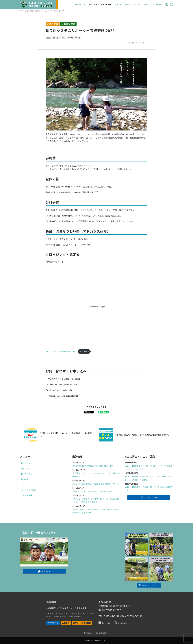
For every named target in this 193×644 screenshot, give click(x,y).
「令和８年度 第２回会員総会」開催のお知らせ (92, 491)
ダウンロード (84, 352)
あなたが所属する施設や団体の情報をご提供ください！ (96, 484)
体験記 (128, 4)
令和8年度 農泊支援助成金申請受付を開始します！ (94, 466)
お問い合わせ (53, 623)
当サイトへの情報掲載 (82, 623)
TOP (22, 11)
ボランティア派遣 (140, 4)
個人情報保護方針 (102, 633)
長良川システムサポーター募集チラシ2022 (61, 352)
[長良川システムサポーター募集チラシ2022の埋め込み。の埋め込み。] (96, 307)
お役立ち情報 (106, 4)
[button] (167, 6)
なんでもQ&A (156, 4)
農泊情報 (118, 4)
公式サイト (44, 571)
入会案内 (66, 623)
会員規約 (87, 633)
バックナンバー (149, 497)
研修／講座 (93, 4)
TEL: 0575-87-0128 (109, 616)
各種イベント (80, 4)
